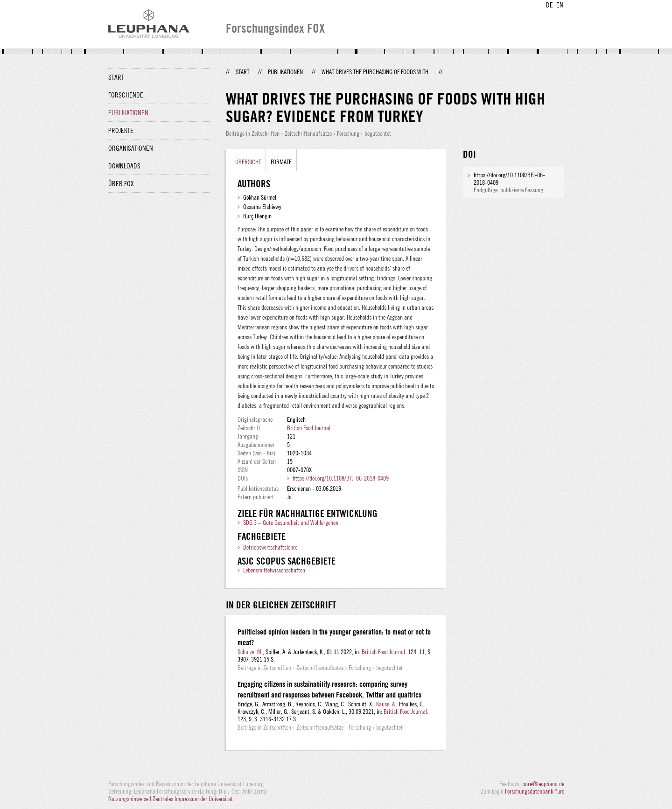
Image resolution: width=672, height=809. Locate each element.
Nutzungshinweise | (130, 799)
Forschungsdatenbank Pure (535, 791)
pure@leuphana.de (543, 784)
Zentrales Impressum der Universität (193, 799)
